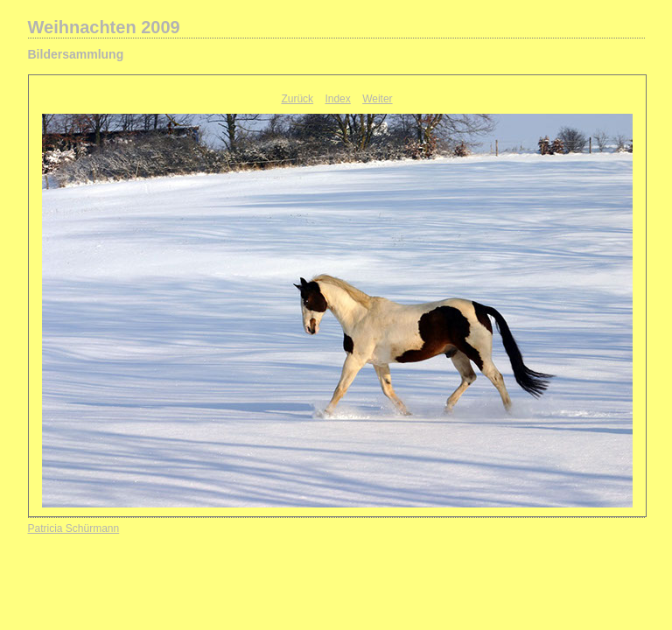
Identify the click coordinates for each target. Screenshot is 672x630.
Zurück (297, 99)
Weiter (377, 99)
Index (337, 99)
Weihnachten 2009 (104, 27)
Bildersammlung (76, 54)
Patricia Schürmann (74, 528)
